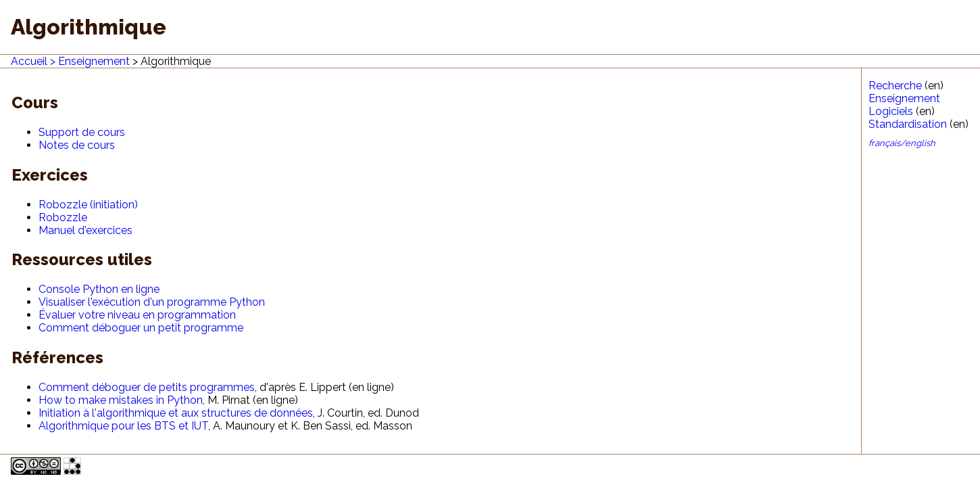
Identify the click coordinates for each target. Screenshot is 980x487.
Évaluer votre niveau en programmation (137, 315)
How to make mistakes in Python (121, 400)
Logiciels (891, 111)
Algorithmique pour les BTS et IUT (123, 426)
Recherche (895, 86)
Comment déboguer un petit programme (141, 328)
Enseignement (94, 61)
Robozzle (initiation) (88, 205)
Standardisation (908, 124)
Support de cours (82, 132)
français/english (902, 143)
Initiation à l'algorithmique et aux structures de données (176, 413)
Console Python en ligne (99, 289)
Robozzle (63, 217)
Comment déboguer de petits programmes (147, 387)
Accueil (29, 61)
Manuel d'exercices (85, 230)
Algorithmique (176, 61)
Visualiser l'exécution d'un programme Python (152, 302)
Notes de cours (77, 145)
